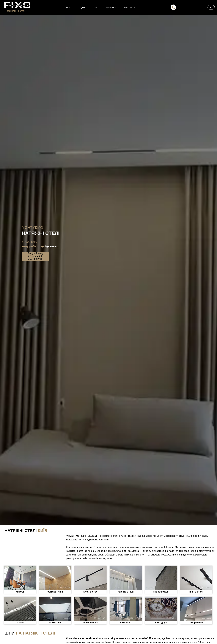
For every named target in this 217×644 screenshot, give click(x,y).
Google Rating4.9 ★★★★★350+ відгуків (35, 256)
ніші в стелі (196, 592)
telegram (169, 547)
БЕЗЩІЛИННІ (95, 536)
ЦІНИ (83, 7)
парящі (20, 623)
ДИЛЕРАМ (111, 7)
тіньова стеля (161, 592)
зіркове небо (90, 623)
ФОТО (69, 7)
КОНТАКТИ (130, 7)
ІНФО (96, 7)
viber (158, 547)
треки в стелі (90, 592)
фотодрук (161, 623)
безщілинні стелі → (17, 11)
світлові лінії (55, 592)
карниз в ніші (126, 592)
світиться (55, 623)
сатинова (126, 623)
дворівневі (196, 623)
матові (20, 592)
